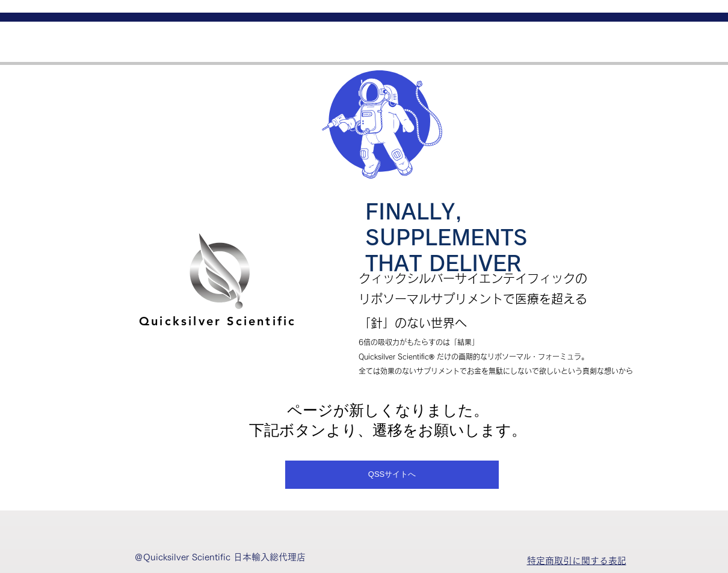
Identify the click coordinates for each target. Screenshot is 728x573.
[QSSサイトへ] (392, 475)
